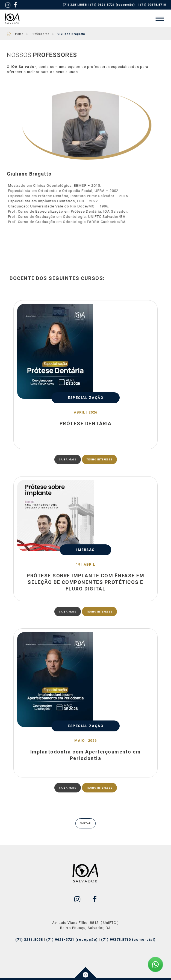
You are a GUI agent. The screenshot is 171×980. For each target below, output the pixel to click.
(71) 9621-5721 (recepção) (114, 5)
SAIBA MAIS (68, 460)
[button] (158, 19)
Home (22, 34)
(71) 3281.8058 (30, 940)
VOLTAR (85, 824)
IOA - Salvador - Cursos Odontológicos (12, 19)
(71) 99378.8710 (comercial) (128, 940)
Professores (40, 34)
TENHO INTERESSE (99, 460)
